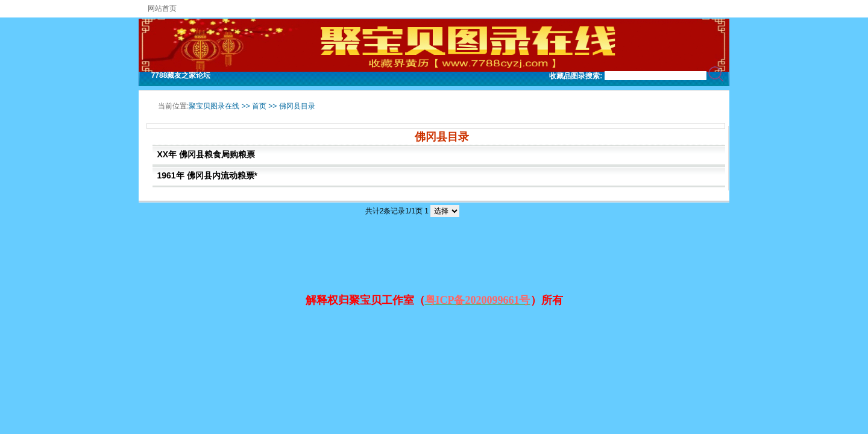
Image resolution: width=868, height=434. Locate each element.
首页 (259, 106)
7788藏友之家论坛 (181, 75)
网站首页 (162, 8)
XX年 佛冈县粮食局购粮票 (206, 154)
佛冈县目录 (297, 106)
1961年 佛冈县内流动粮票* (207, 175)
